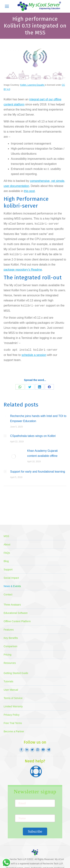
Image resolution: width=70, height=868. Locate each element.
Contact (8, 594)
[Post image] (5, 416)
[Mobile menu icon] (7, 6)
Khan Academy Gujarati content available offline (42, 453)
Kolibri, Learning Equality (32, 85)
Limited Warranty (13, 706)
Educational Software (16, 613)
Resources (10, 663)
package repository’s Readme (23, 270)
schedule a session (34, 355)
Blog (6, 561)
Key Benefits (11, 638)
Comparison (10, 646)
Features (9, 630)
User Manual (11, 690)
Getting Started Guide (16, 673)
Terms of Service (13, 698)
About (7, 544)
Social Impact (11, 578)
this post (29, 191)
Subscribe (35, 831)
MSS (6, 536)
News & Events (12, 586)
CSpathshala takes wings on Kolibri (33, 436)
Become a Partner (14, 731)
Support (8, 569)
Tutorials (8, 681)
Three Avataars (12, 605)
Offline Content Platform (17, 621)
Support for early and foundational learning (38, 472)
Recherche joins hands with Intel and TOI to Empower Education (38, 419)
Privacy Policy (12, 715)
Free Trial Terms (13, 723)
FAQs (7, 553)
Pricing (8, 655)
